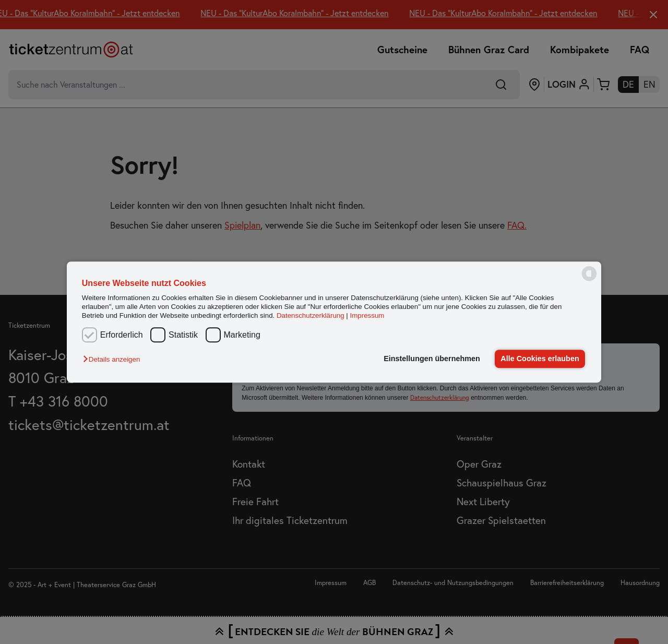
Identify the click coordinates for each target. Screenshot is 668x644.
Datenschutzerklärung (311, 316)
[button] (114, 360)
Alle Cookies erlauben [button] (540, 359)
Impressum (367, 316)
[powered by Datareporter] (589, 281)
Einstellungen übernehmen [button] (432, 359)
